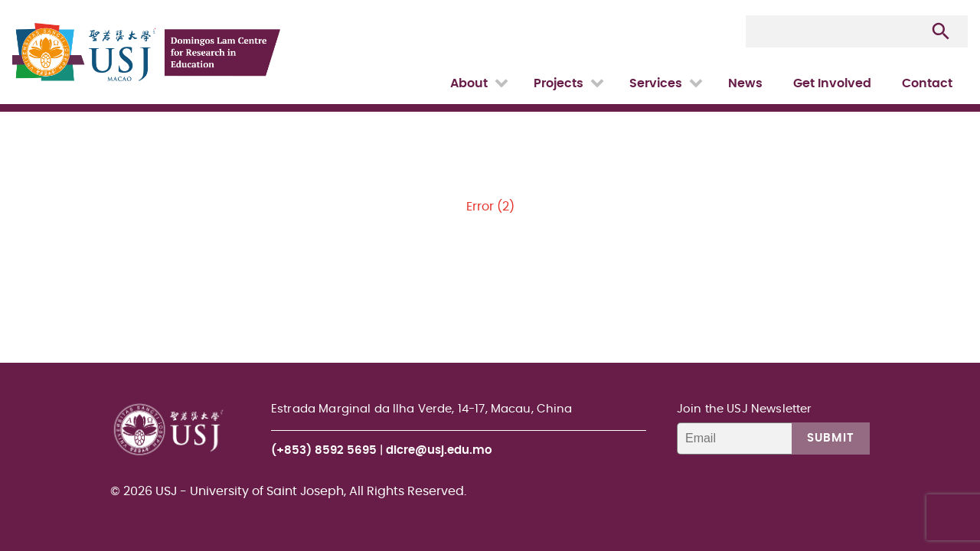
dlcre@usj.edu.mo (439, 450)
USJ (13, 0)
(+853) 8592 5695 (324, 450)
